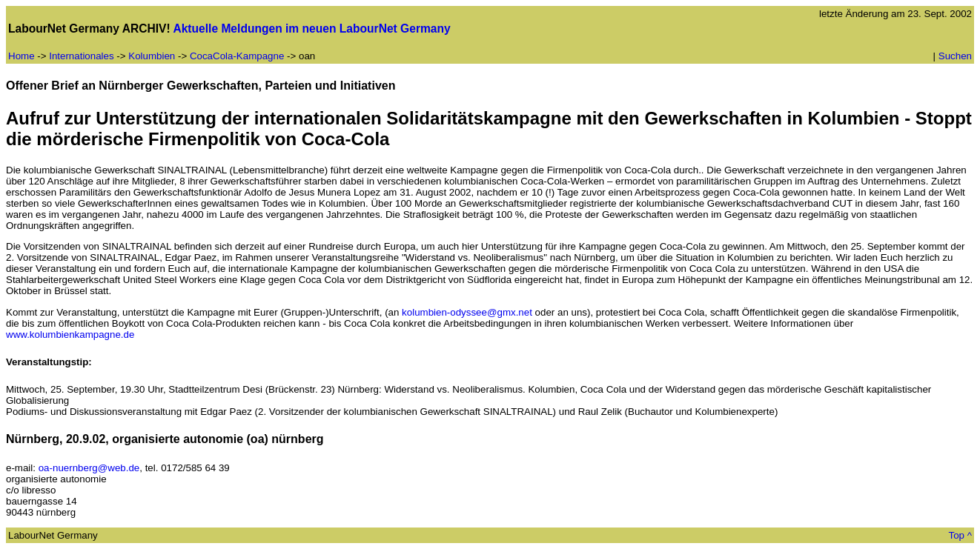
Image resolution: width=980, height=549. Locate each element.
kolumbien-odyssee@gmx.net (467, 312)
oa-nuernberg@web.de (89, 468)
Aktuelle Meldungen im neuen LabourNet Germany (311, 29)
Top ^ (960, 535)
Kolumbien (152, 56)
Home (21, 56)
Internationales (81, 56)
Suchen (955, 56)
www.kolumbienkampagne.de (70, 335)
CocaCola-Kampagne (238, 56)
